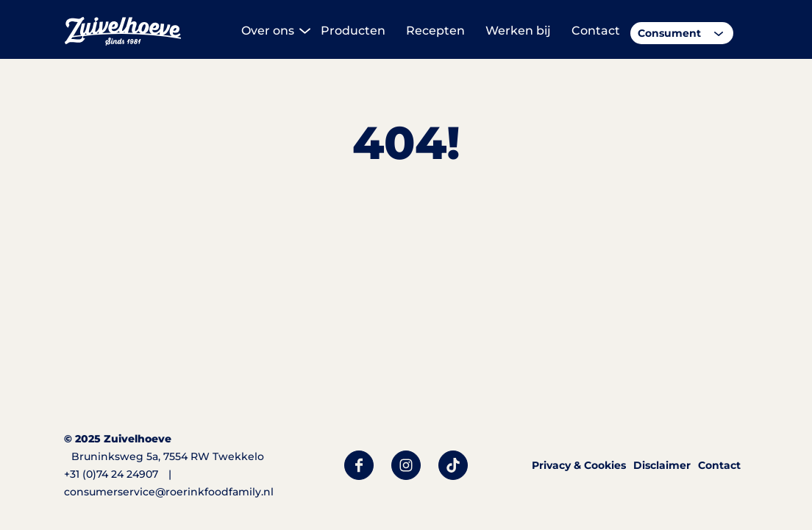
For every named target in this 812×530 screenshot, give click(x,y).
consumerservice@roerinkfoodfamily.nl (169, 492)
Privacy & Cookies (579, 465)
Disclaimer (662, 465)
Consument (669, 33)
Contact (719, 465)
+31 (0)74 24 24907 (111, 474)
